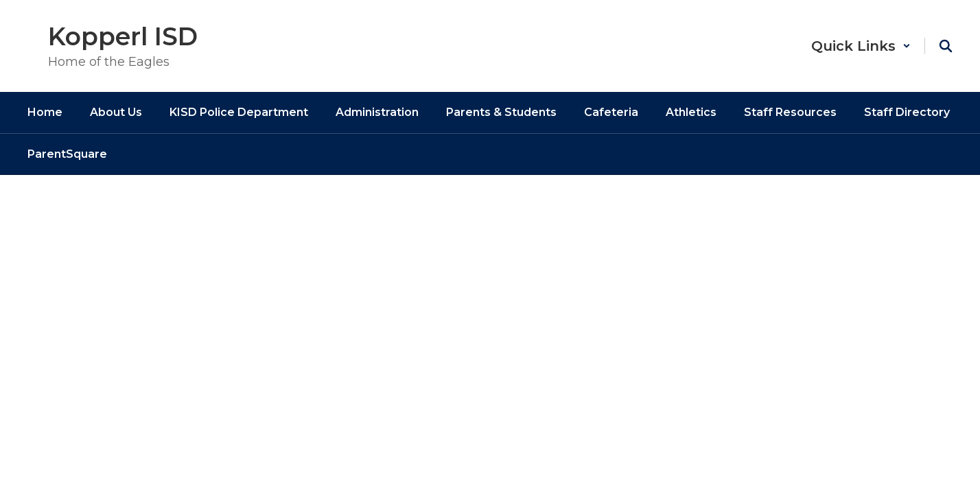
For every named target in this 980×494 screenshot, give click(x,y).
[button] (861, 46)
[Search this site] (946, 46)
